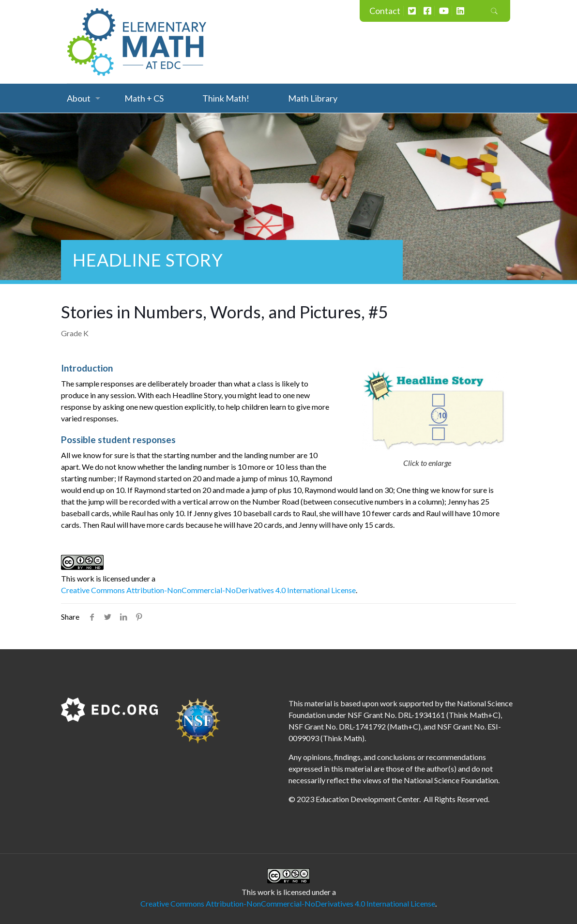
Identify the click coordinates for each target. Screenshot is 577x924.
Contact (385, 11)
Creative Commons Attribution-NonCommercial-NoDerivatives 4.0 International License (208, 590)
